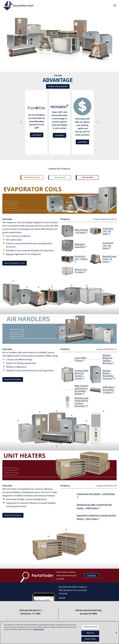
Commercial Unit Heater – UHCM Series (96, 495)
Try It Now (91, 575)
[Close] (116, 633)
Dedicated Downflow (81, 246)
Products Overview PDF (57, 87)
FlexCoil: (10, 254)
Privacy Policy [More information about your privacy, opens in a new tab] (39, 630)
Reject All (90, 633)
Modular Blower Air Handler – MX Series (108, 359)
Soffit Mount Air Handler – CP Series (109, 390)
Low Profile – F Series (81, 359)
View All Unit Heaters (13, 515)
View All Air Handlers (13, 379)
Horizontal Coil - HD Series (108, 231)
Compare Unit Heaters (106, 486)
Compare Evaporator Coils (105, 219)
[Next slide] (98, 122)
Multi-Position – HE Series (81, 231)
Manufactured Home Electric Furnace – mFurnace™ (81, 402)
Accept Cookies (90, 639)
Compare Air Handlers (106, 349)
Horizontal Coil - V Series (81, 259)
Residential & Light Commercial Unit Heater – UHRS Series (94, 507)
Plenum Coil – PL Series (81, 271)
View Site (62, 598)
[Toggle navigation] (115, 5)
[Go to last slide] (21, 122)
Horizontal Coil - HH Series (108, 246)
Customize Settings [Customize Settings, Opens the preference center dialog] (90, 627)
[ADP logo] (20, 5)
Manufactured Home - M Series (109, 259)
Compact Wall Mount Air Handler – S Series (81, 375)
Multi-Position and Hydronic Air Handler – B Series (81, 390)
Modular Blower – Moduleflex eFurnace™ (109, 375)
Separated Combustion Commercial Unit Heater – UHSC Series (96, 517)
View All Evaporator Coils (15, 263)
